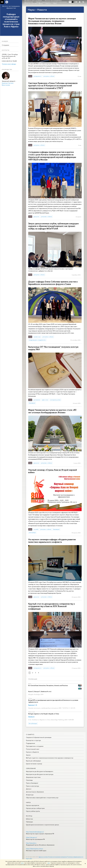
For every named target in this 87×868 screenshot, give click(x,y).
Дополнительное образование (35, 792)
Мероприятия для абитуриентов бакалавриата (40, 771)
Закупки (28, 755)
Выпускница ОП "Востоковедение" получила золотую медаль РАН (53, 348)
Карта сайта (29, 859)
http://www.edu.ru (31, 843)
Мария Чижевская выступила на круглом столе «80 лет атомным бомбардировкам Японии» (52, 411)
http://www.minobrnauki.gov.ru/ (35, 832)
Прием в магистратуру (33, 786)
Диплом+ (29, 789)
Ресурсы (29, 816)
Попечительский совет (33, 749)
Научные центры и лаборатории (35, 808)
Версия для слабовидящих (33, 761)
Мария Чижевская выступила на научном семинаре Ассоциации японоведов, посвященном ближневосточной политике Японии (52, 21)
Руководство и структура (33, 740)
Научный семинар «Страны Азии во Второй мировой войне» (53, 471)
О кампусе (30, 734)
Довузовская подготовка (33, 777)
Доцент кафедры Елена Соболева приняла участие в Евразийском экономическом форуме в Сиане (53, 283)
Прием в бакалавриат (32, 783)
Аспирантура (30, 795)
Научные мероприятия (33, 805)
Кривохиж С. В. (33, 705)
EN (73, 2)
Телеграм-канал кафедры (9, 64)
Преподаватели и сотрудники (35, 746)
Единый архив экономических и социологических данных (42, 825)
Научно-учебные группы (33, 811)
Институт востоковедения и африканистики (11, 7)
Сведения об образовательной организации (39, 737)
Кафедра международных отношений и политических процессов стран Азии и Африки (11, 20)
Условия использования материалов (58, 857)
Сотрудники (5, 45)
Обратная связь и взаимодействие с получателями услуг (42, 798)
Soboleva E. (31, 717)
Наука (28, 802)
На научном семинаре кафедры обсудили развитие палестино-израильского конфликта (52, 541)
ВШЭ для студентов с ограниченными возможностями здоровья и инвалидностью (50, 758)
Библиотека (29, 819)
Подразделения (30, 743)
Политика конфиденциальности (75, 857)
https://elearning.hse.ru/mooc (35, 849)
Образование (31, 768)
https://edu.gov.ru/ (31, 837)
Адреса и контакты (43, 857)
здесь (22, 863)
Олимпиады (29, 780)
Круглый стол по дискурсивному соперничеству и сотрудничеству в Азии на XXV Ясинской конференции (51, 606)
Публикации (33, 679)
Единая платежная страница (34, 764)
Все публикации (33, 723)
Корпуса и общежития (32, 752)
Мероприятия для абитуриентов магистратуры (40, 774)
